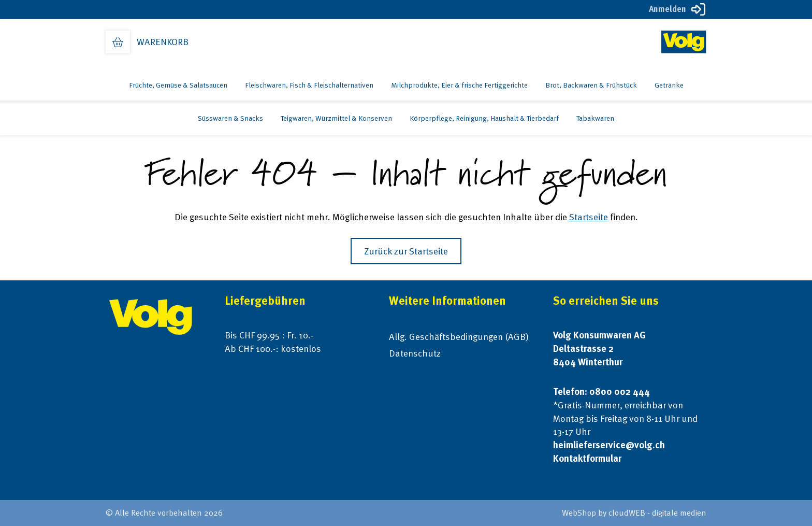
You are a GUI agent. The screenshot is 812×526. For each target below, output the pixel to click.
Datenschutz (415, 353)
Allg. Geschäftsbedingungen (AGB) (459, 337)
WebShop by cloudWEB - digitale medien (634, 513)
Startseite (589, 217)
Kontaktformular (587, 458)
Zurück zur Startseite (406, 251)
